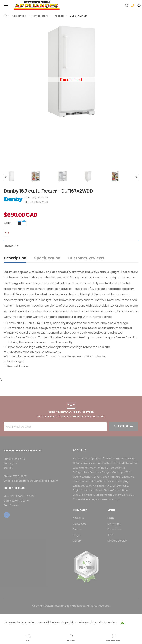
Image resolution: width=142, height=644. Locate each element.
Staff (110, 535)
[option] (71, 71)
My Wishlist (114, 524)
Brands (77, 529)
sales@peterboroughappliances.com (35, 481)
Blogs (76, 535)
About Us (78, 518)
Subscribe (121, 426)
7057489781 (20, 476)
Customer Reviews (86, 258)
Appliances (19, 16)
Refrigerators (40, 16)
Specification (47, 258)
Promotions (114, 529)
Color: (7, 223)
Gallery (77, 541)
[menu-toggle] (6, 6)
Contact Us (80, 524)
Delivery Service (117, 541)
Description (15, 258)
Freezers (59, 16)
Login (111, 518)
